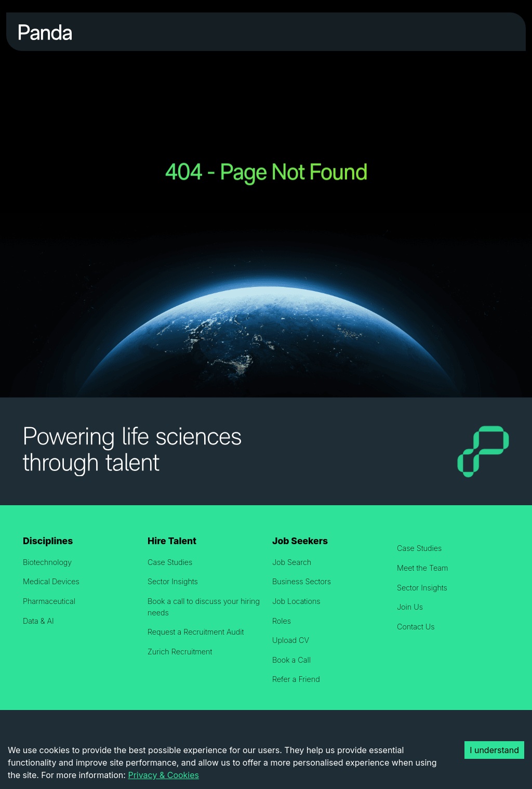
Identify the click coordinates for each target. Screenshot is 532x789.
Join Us (410, 607)
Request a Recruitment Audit (196, 632)
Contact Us (416, 627)
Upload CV (291, 640)
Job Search (292, 562)
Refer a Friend (296, 679)
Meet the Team (423, 568)
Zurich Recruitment (180, 652)
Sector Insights (173, 581)
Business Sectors (302, 581)
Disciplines (48, 541)
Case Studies (170, 562)
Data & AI (38, 621)
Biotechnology (47, 562)
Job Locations (296, 601)
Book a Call (291, 660)
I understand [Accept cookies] (494, 750)
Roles (282, 621)
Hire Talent (172, 541)
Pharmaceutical (49, 601)
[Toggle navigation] (499, 32)
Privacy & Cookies (163, 775)
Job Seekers (300, 541)
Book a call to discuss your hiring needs (204, 607)
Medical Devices (51, 581)
